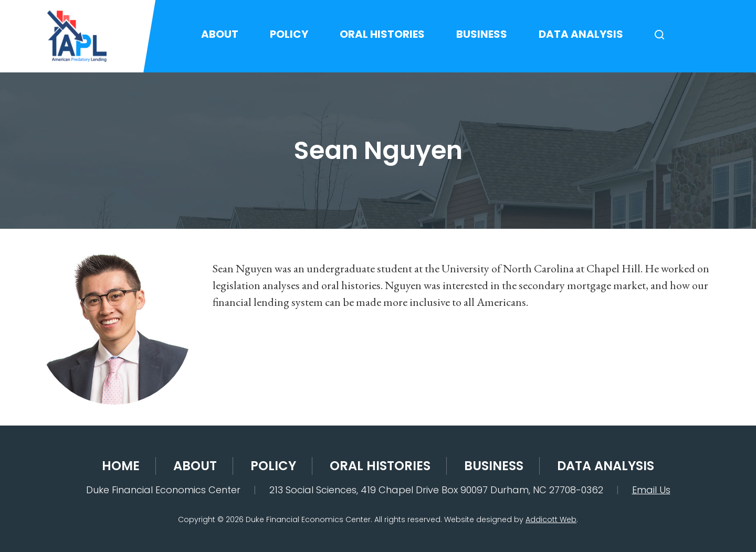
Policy (289, 34)
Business (482, 34)
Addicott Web (551, 519)
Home (121, 466)
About (220, 34)
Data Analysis (581, 34)
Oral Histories (382, 34)
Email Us (651, 490)
